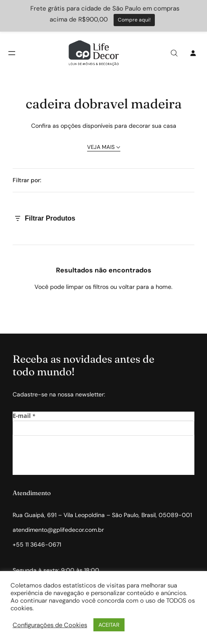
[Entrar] (193, 53)
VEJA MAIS (104, 147)
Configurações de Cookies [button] (50, 625)
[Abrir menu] (12, 53)
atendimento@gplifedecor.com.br (58, 530)
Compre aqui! (134, 20)
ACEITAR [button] (109, 625)
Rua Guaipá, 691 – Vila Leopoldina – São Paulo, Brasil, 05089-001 (102, 515)
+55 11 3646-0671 (37, 544)
